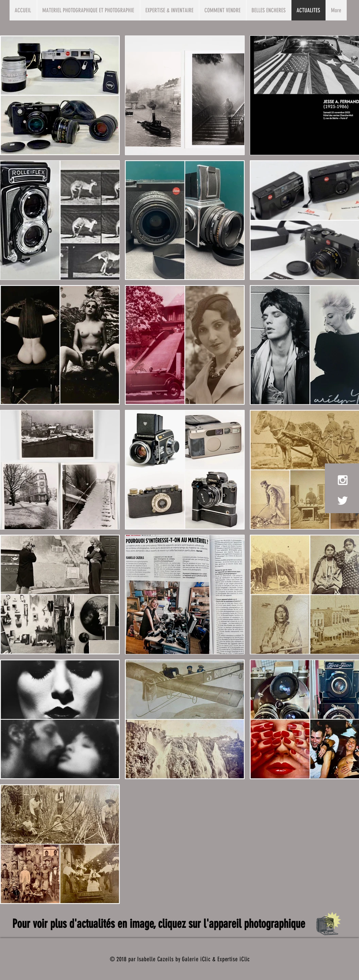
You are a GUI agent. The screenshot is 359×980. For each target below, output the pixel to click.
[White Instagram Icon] (343, 480)
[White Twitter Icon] (343, 501)
